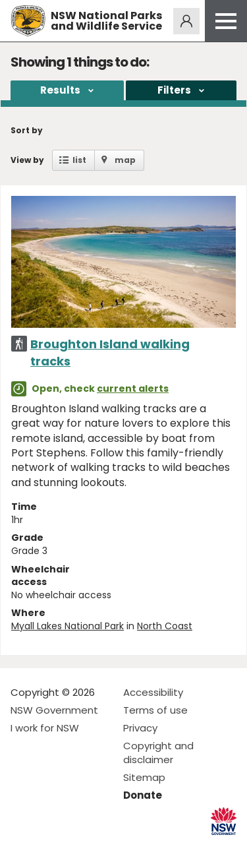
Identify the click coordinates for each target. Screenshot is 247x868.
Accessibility (153, 692)
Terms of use (155, 710)
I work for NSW (45, 728)
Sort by (27, 130)
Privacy (140, 728)
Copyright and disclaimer (158, 753)
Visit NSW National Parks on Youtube (79, 847)
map (125, 160)
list (79, 160)
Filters (174, 90)
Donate (143, 795)
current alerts (133, 388)
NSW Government (54, 710)
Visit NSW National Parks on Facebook (23, 847)
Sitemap (144, 777)
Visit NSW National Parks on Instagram (51, 847)
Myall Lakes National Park (68, 626)
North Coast (165, 626)
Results (60, 90)
